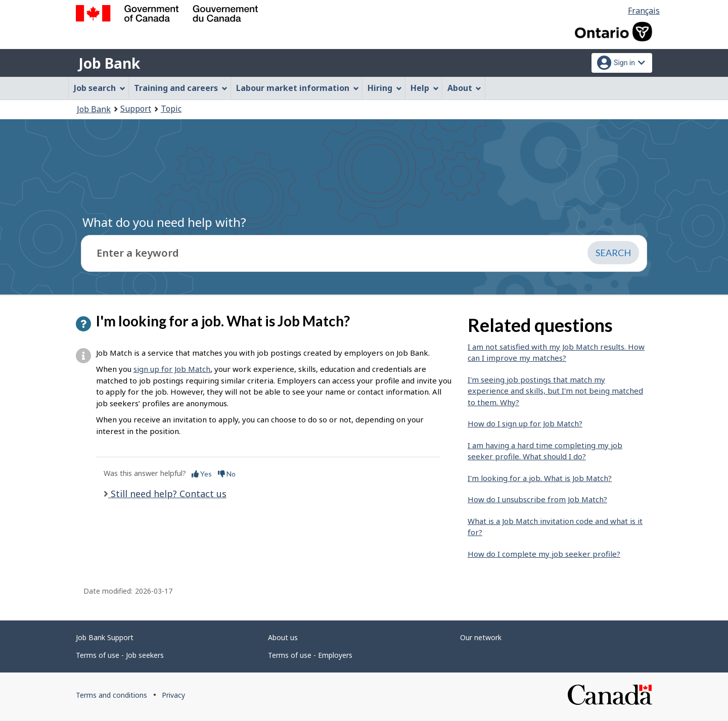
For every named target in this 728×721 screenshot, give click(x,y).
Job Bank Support (105, 637)
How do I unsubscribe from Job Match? (537, 499)
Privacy (173, 695)
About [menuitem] (465, 88)
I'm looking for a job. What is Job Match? (540, 478)
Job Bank (109, 63)
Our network (481, 637)
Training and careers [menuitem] (181, 88)
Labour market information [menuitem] (298, 88)
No (227, 474)
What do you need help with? (164, 222)
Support (136, 109)
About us (283, 637)
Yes (202, 474)
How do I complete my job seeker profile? (544, 554)
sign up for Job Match (172, 369)
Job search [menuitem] (100, 88)
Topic (171, 109)
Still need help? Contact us (167, 494)
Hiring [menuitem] (385, 88)
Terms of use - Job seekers (120, 655)
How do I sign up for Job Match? (525, 423)
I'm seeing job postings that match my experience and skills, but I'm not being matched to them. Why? (555, 391)
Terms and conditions (111, 695)
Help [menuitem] (425, 88)
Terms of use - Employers (310, 655)
